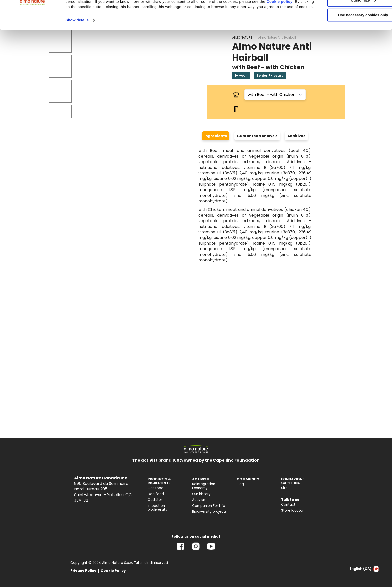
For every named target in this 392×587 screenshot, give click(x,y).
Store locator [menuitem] (292, 511)
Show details (77, 52)
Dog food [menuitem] (156, 494)
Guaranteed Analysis (257, 136)
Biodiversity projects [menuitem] (209, 512)
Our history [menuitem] (201, 494)
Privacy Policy (83, 571)
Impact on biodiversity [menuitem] (158, 508)
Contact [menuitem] (288, 505)
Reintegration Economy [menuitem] (204, 486)
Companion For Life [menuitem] (209, 506)
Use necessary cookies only (350, 42)
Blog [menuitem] (240, 484)
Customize (350, 27)
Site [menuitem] (284, 488)
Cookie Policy (113, 571)
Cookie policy (85, 34)
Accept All (350, 12)
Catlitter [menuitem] (155, 500)
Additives (296, 136)
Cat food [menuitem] (156, 488)
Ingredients (216, 136)
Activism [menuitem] (199, 500)
